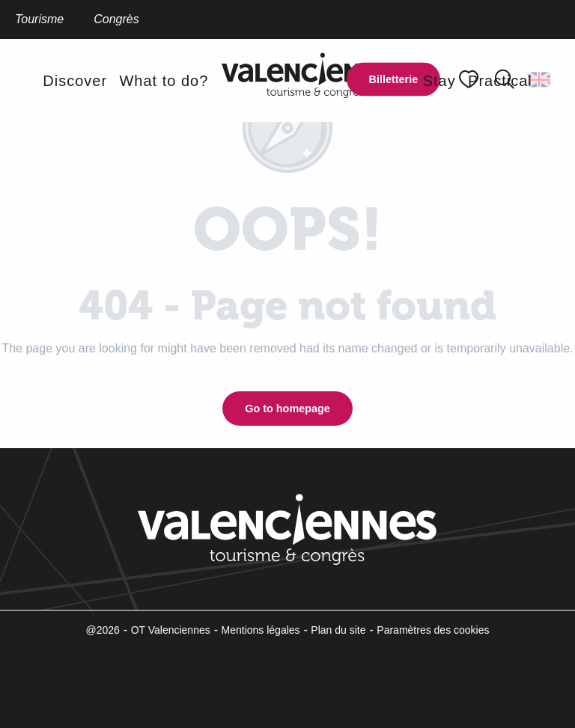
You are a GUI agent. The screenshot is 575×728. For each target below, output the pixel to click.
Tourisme (39, 19)
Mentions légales (261, 630)
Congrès (116, 19)
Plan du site (338, 630)
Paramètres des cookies (433, 630)
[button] (540, 79)
